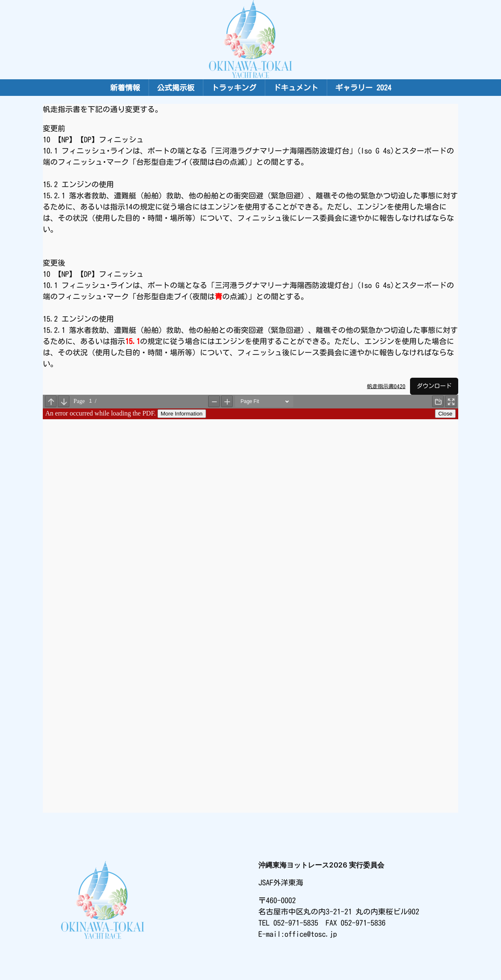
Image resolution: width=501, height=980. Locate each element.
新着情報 (125, 88)
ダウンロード (434, 386)
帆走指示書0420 (386, 386)
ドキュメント (296, 88)
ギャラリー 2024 (363, 88)
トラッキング (234, 88)
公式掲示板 (176, 88)
